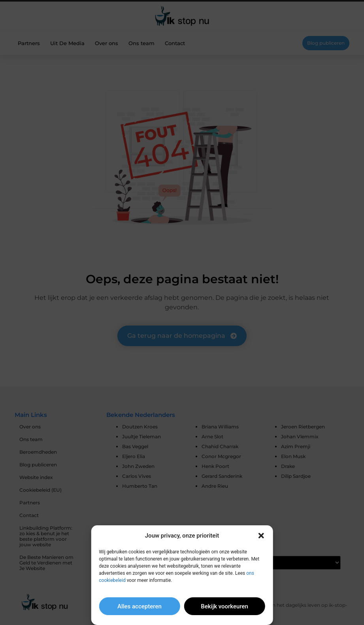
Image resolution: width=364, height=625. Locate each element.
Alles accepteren (140, 606)
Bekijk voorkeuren (224, 606)
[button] (261, 536)
